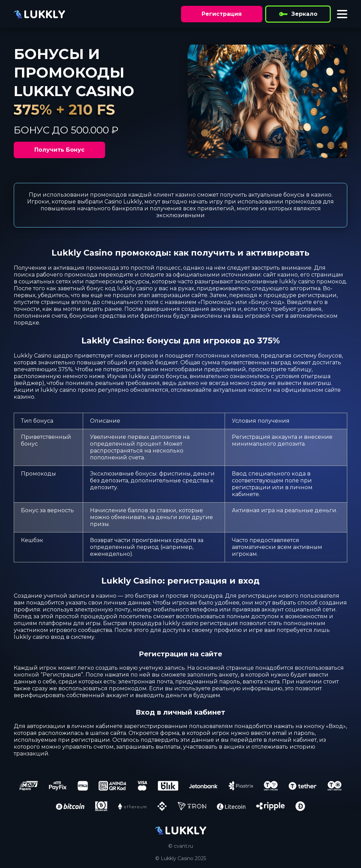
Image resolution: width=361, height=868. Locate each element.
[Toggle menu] (342, 14)
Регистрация (222, 14)
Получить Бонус (59, 150)
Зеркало (298, 14)
